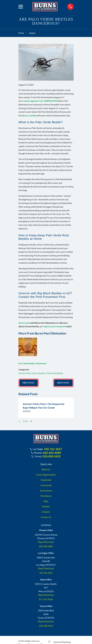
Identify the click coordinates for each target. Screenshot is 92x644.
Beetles (42, 373)
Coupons (46, 512)
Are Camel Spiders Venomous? (33, 363)
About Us (46, 469)
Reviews (46, 507)
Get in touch (24, 323)
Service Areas (46, 491)
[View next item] (31, 421)
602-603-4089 (52, 453)
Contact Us (46, 517)
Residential (46, 480)
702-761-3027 (53, 449)
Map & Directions (46, 542)
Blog (46, 501)
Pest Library (46, 496)
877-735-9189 (46, 600)
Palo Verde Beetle (55, 373)
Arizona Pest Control (28, 373)
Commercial (46, 485)
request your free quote (54, 326)
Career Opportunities (46, 475)
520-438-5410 (51, 456)
